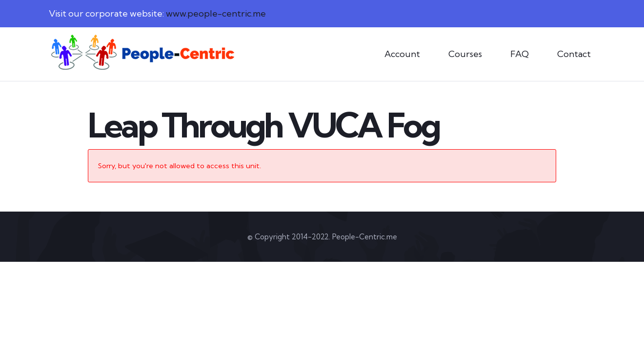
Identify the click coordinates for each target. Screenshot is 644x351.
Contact (574, 54)
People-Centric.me (365, 237)
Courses (465, 54)
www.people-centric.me (216, 13)
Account (402, 54)
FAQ (520, 54)
